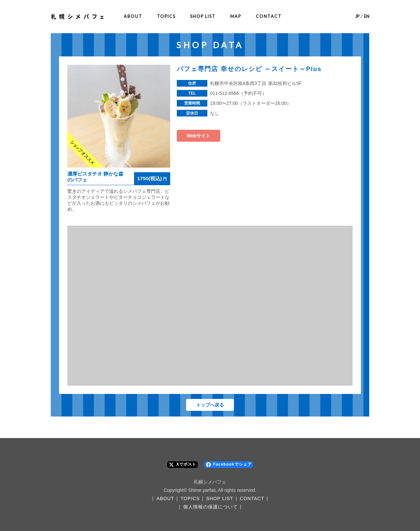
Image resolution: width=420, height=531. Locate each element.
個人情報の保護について (210, 507)
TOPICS (166, 16)
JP (357, 16)
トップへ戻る (210, 405)
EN (367, 16)
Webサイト (199, 136)
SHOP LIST (203, 16)
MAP (236, 16)
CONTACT (269, 16)
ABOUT (133, 16)
